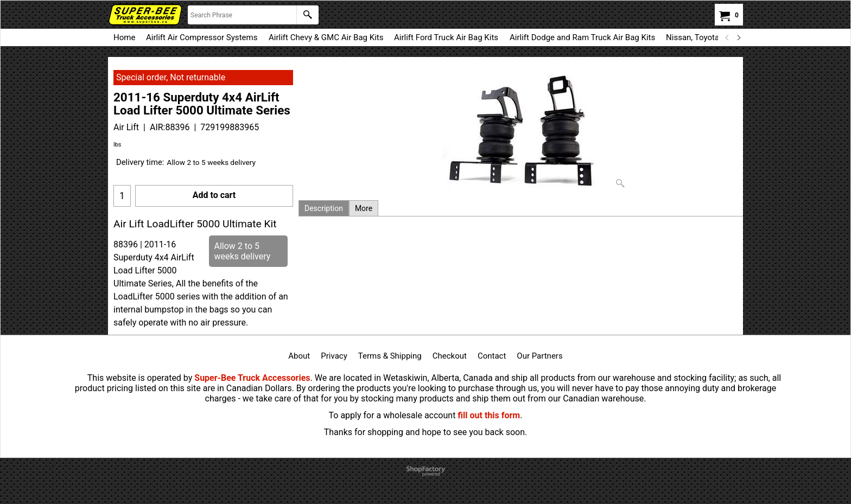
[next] (738, 37)
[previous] (727, 37)
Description (324, 208)
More (364, 208)
